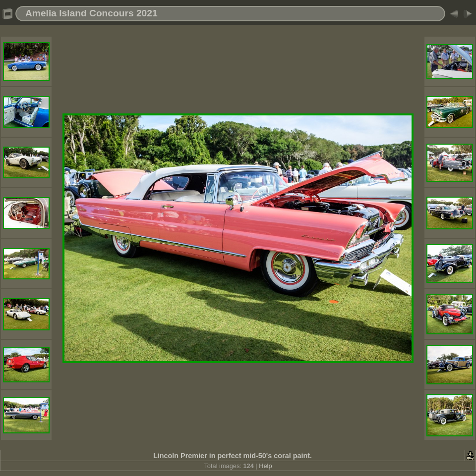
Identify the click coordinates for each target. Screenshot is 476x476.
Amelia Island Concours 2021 (91, 13)
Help (265, 466)
